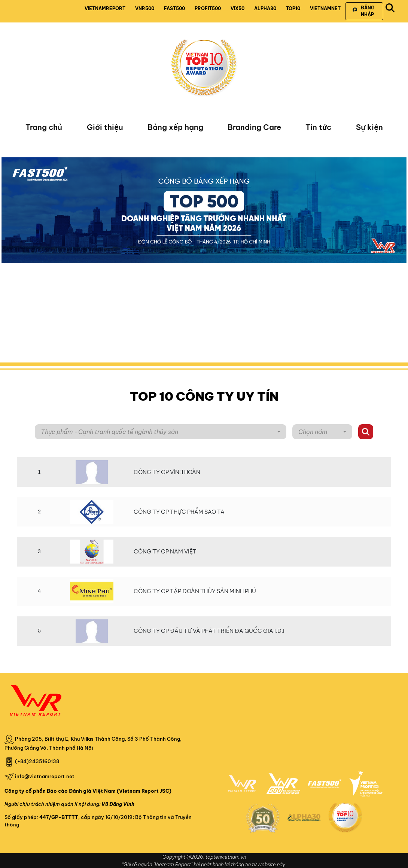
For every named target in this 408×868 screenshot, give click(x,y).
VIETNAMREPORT (105, 8)
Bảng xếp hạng (175, 127)
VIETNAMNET (325, 8)
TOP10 (293, 8)
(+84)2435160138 (37, 761)
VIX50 (238, 8)
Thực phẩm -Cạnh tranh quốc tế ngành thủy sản (109, 432)
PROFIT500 (208, 8)
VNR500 (145, 8)
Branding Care (254, 127)
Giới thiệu (105, 127)
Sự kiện (369, 127)
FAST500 (174, 8)
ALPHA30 (265, 8)
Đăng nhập (363, 11)
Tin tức (318, 127)
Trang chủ (44, 127)
